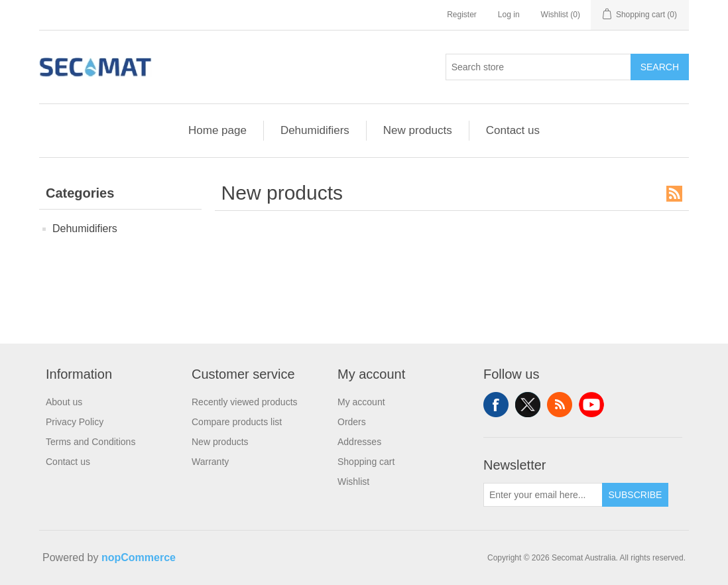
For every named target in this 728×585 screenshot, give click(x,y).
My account (361, 402)
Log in (509, 15)
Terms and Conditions (91, 442)
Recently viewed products (245, 402)
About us (64, 402)
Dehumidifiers (315, 130)
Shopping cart (366, 462)
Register (462, 15)
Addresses (359, 442)
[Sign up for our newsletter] (543, 495)
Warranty (210, 462)
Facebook (496, 405)
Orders (352, 422)
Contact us (513, 130)
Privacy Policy (75, 422)
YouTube (591, 405)
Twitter (528, 405)
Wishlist (353, 482)
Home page (217, 130)
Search (660, 67)
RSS (674, 194)
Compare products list (237, 422)
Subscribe (636, 495)
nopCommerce (139, 557)
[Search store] (538, 67)
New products (418, 130)
